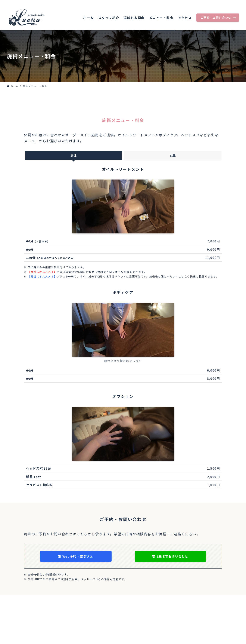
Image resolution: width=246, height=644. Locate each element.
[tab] (74, 155)
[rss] (236, 2)
